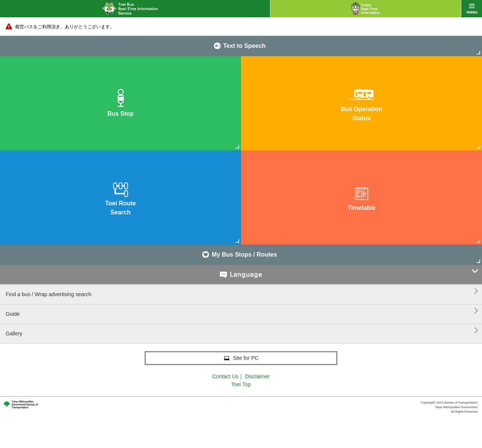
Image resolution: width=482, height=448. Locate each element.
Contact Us (225, 376)
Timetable (361, 197)
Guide (242, 311)
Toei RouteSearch (120, 197)
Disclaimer (257, 376)
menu (472, 9)
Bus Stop (120, 103)
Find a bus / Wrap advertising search (242, 291)
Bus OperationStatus (361, 103)
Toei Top (241, 384)
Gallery (242, 331)
